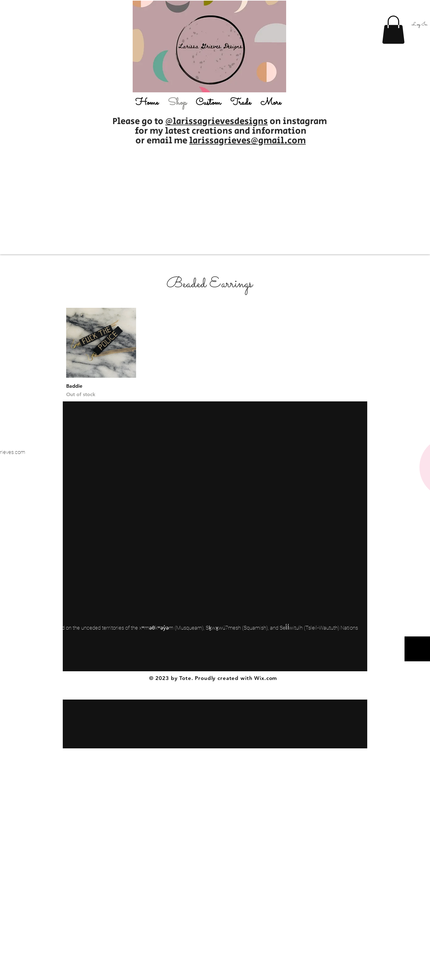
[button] (393, 30)
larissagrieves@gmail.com (247, 141)
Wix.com (266, 678)
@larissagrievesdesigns (217, 121)
